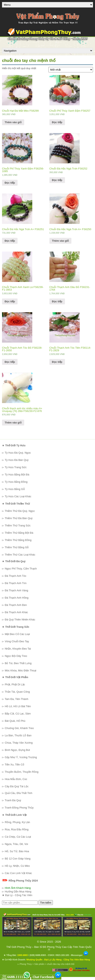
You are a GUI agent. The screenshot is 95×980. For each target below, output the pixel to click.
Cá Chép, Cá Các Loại (18, 837)
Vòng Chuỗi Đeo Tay (17, 641)
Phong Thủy (26, 964)
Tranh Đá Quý (13, 800)
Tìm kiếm (46, 903)
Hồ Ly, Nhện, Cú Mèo (17, 866)
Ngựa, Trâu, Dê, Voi (16, 844)
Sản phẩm (39, 964)
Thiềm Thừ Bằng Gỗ (17, 547)
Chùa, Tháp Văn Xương (19, 743)
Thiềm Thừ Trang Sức (18, 525)
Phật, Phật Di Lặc (15, 684)
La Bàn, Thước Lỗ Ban (18, 735)
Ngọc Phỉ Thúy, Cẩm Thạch (21, 569)
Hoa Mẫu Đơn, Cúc (16, 779)
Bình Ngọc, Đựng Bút (17, 750)
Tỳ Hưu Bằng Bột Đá (17, 475)
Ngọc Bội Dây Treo (16, 656)
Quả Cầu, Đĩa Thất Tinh (19, 793)
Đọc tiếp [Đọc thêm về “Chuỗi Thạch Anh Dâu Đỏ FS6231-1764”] (57, 301)
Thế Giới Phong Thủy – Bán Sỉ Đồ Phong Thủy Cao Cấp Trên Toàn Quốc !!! (49, 948)
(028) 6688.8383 (38, 955)
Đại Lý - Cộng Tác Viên (19, 895)
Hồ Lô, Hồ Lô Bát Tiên (18, 706)
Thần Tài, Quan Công (17, 692)
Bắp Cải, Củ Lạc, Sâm (18, 714)
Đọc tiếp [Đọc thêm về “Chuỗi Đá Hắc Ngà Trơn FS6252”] (57, 180)
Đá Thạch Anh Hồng (17, 598)
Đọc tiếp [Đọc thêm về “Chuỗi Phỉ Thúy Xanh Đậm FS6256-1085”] (10, 183)
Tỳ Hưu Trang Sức (16, 467)
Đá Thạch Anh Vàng (17, 590)
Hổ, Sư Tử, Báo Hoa (17, 851)
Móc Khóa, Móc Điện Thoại (21, 670)
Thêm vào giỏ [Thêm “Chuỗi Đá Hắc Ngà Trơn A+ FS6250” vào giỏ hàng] (61, 241)
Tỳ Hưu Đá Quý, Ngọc (18, 453)
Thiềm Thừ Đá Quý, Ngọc (20, 511)
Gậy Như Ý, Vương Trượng (21, 757)
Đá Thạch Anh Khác (16, 612)
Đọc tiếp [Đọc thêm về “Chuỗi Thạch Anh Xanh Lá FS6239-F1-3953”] (10, 301)
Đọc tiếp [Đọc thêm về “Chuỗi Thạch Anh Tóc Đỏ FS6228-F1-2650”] (10, 362)
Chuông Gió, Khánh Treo (19, 728)
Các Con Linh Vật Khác (18, 873)
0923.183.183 (62, 955)
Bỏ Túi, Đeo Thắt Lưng (18, 663)
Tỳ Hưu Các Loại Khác (18, 496)
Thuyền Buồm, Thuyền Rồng (21, 772)
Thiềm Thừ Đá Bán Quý (19, 518)
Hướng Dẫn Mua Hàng (18, 892)
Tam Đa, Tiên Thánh (16, 699)
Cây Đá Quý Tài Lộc (17, 786)
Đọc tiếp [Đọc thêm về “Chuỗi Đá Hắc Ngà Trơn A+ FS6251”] (10, 241)
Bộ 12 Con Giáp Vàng (18, 859)
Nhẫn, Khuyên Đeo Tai (18, 649)
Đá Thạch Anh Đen (16, 605)
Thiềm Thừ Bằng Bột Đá (19, 533)
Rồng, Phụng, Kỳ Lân (17, 822)
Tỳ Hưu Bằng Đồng (16, 482)
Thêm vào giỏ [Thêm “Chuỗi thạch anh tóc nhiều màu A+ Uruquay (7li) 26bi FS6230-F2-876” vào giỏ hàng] (13, 423)
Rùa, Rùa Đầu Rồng (17, 829)
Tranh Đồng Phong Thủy (19, 808)
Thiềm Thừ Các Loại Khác (20, 555)
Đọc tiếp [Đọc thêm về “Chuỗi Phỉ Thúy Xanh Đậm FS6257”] (57, 122)
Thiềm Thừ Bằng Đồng (18, 540)
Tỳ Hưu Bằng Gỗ (15, 489)
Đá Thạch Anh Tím (16, 583)
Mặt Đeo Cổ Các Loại (17, 634)
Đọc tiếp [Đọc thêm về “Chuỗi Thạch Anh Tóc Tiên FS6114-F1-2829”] (57, 362)
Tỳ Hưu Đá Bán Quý (17, 460)
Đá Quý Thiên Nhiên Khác (20, 620)
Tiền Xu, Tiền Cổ (14, 765)
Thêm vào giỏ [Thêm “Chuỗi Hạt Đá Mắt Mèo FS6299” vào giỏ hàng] (13, 122)
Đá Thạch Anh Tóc (16, 576)
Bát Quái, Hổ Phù (15, 721)
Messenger (80, 955)
